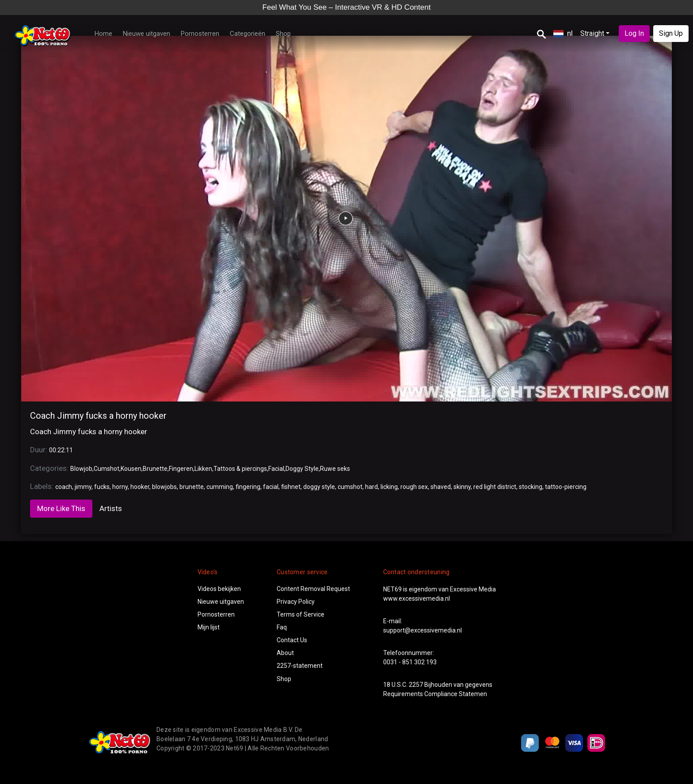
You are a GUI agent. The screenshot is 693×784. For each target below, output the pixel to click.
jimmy (83, 487)
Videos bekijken (219, 589)
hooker (140, 487)
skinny (462, 487)
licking (389, 487)
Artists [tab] (111, 508)
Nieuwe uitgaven (147, 34)
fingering (248, 487)
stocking (531, 487)
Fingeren (181, 469)
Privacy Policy (296, 602)
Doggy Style (302, 469)
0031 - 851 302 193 (410, 662)
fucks (102, 487)
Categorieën (247, 34)
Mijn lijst (209, 627)
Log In (634, 33)
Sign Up (671, 33)
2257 (416, 685)
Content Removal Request (313, 589)
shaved (441, 487)
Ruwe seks (335, 469)
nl (563, 33)
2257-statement (300, 666)
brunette (192, 487)
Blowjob (81, 469)
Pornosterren (200, 34)
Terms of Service (301, 614)
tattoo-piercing (566, 487)
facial (271, 487)
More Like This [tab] (61, 508)
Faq (282, 627)
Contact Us (292, 640)
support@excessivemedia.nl (423, 630)
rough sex (414, 487)
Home (103, 34)
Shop (283, 34)
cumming (220, 487)
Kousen (131, 469)
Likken (203, 469)
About (285, 653)
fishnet (291, 487)
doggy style (319, 487)
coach (64, 487)
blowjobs (164, 487)
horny (120, 487)
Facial (276, 469)
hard (371, 487)
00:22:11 (61, 450)
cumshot (350, 487)
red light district (495, 487)
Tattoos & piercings (240, 469)
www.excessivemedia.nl (417, 598)
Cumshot (107, 469)
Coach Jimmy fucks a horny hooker (98, 416)
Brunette (155, 469)
